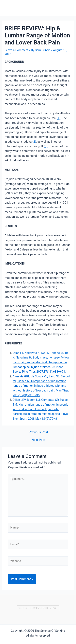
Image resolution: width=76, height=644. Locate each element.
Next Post (39, 440)
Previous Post (38, 432)
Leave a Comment (16, 50)
